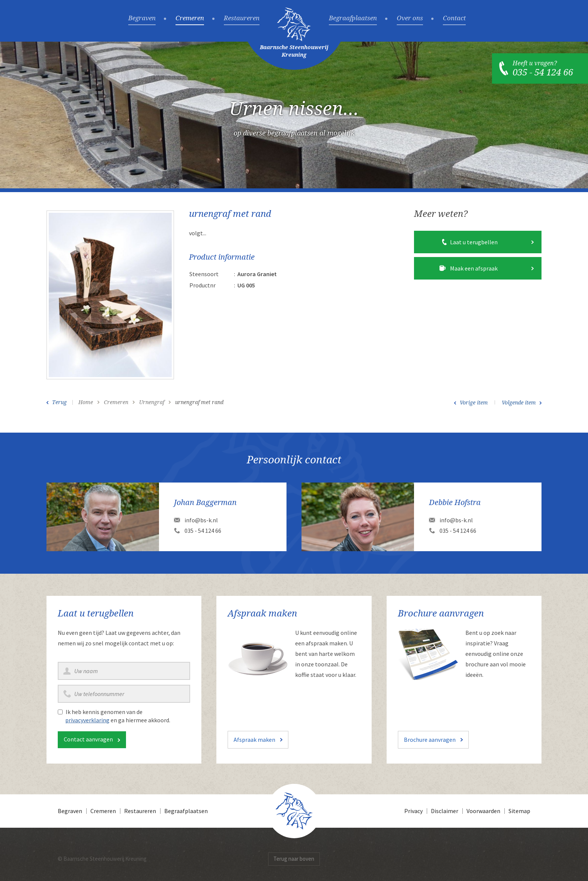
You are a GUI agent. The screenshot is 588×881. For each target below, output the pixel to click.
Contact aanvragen (88, 739)
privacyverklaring (87, 720)
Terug (59, 402)
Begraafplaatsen (353, 18)
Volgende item (519, 403)
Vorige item (474, 403)
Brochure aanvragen (430, 740)
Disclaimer (445, 811)
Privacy (413, 811)
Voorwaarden (483, 811)
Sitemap (519, 811)
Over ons (410, 18)
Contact (454, 18)
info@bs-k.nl (201, 520)
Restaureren (242, 18)
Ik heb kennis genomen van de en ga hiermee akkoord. (118, 716)
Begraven (142, 18)
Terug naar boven (294, 859)
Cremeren (190, 18)
